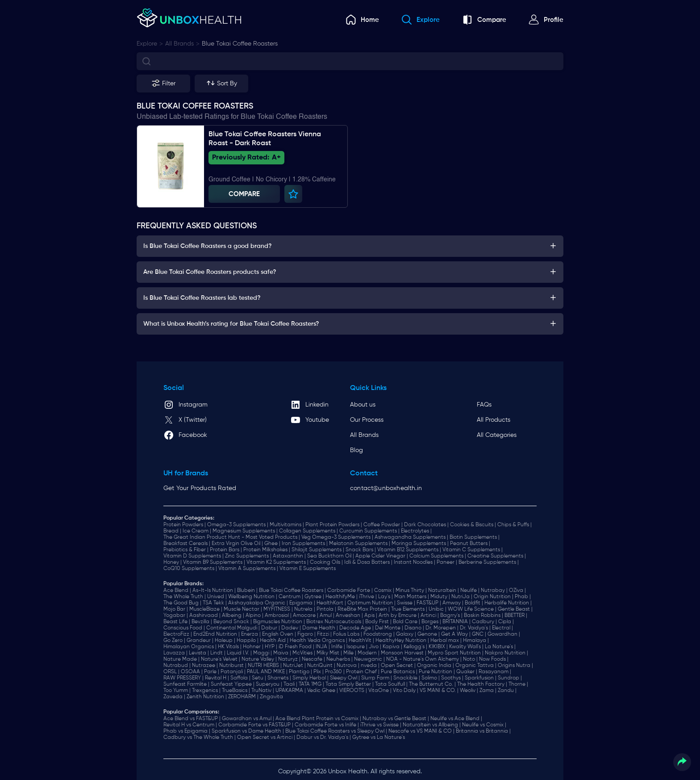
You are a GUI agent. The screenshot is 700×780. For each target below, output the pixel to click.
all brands (179, 44)
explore (147, 44)
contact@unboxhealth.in (386, 488)
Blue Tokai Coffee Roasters (240, 44)
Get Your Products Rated (200, 488)
